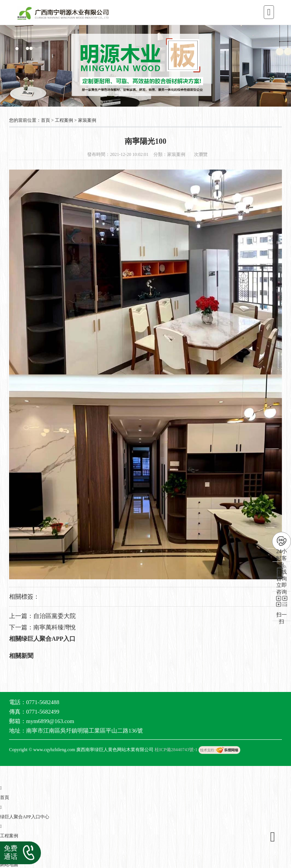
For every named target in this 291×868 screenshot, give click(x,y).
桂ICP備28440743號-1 (176, 750)
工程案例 (64, 120)
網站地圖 (9, 865)
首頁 (45, 120)
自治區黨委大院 (55, 616)
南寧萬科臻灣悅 (55, 627)
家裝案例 (87, 120)
